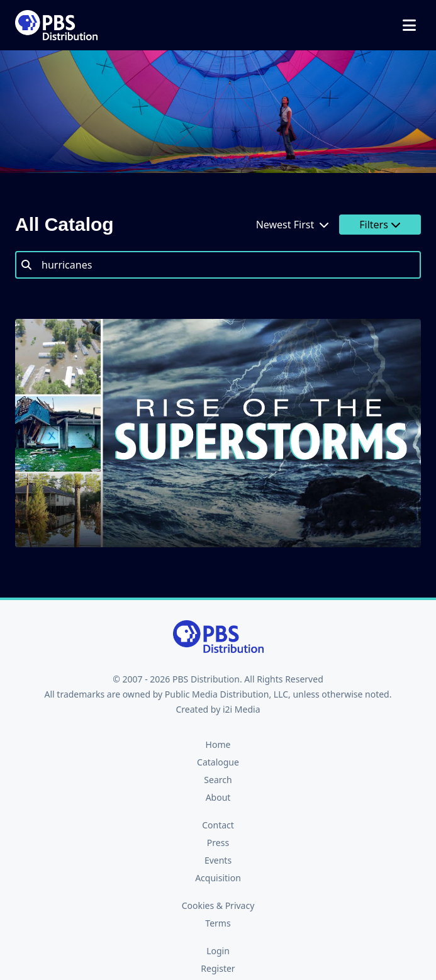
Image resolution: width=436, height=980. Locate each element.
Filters (380, 225)
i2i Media (242, 709)
